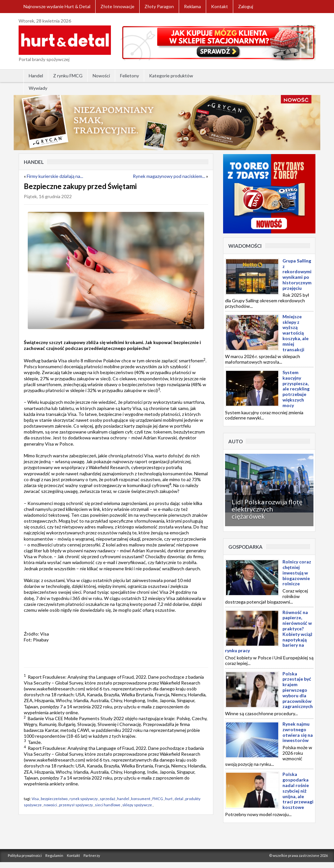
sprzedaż (107, 799)
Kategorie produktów (171, 76)
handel (123, 799)
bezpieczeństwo (54, 799)
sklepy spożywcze (137, 805)
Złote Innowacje (117, 6)
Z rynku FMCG (68, 76)
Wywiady (38, 88)
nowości (50, 805)
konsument (141, 799)
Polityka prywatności (25, 855)
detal (179, 799)
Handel (36, 76)
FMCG (158, 799)
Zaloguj (246, 6)
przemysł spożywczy (76, 805)
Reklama (192, 6)
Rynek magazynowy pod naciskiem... (169, 176)
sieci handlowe (108, 805)
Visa (35, 799)
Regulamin (54, 855)
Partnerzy (92, 855)
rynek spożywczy (84, 799)
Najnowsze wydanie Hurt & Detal (57, 6)
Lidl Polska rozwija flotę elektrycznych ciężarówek (267, 509)
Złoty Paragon (159, 6)
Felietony (129, 76)
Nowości (101, 76)
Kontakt (220, 6)
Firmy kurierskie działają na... (55, 176)
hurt (169, 799)
